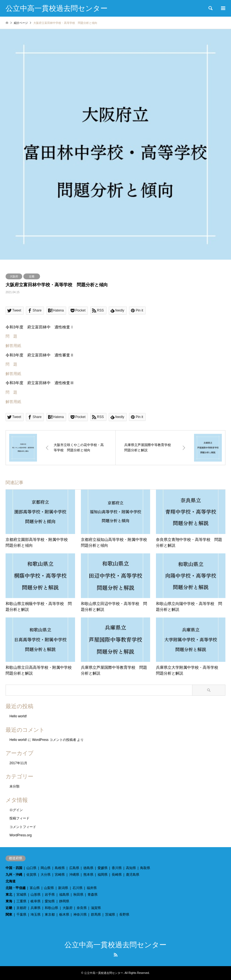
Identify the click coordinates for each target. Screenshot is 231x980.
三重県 (21, 901)
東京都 (50, 915)
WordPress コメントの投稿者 (54, 740)
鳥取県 (145, 868)
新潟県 (63, 888)
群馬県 (96, 915)
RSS (116, 955)
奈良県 (82, 908)
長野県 (124, 915)
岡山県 (46, 868)
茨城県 (110, 915)
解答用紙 (13, 346)
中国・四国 (14, 868)
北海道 (11, 881)
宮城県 (21, 895)
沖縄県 (74, 875)
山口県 (31, 868)
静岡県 (64, 901)
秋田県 (78, 895)
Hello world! (18, 716)
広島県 (74, 868)
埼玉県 (36, 915)
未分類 (14, 786)
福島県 (64, 895)
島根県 (60, 868)
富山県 (35, 888)
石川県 (78, 888)
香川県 (117, 868)
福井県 (92, 888)
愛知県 (50, 901)
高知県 (131, 868)
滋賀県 (96, 908)
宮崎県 (60, 875)
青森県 (93, 895)
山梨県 (49, 888)
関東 (9, 915)
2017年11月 (18, 763)
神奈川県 (80, 915)
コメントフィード (23, 827)
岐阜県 (36, 901)
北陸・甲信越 (16, 888)
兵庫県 (36, 908)
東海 (9, 901)
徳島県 (88, 868)
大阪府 (14, 276)
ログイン (16, 810)
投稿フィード (19, 818)
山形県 (36, 895)
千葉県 (21, 915)
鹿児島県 (133, 875)
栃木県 (64, 915)
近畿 (32, 276)
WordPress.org (21, 835)
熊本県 (88, 875)
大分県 (46, 875)
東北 (9, 895)
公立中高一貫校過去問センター (115, 945)
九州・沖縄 (14, 875)
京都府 (21, 908)
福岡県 (103, 875)
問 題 (11, 336)
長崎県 (117, 875)
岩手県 (50, 895)
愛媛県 (103, 868)
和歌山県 (51, 908)
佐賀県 (31, 875)
